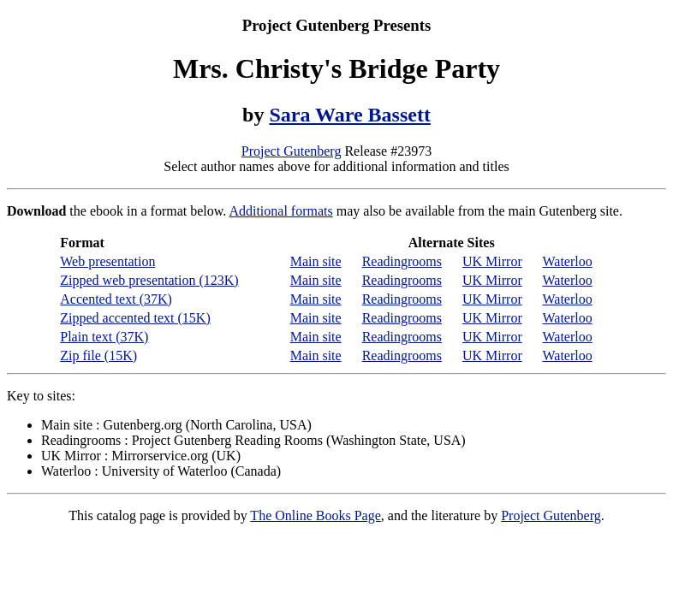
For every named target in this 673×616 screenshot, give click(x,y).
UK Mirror (492, 261)
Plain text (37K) (104, 337)
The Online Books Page (315, 515)
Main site (316, 261)
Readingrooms (402, 261)
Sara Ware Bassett (349, 115)
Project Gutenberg (292, 151)
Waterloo (567, 261)
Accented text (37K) (116, 299)
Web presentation (107, 261)
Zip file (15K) (98, 355)
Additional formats (280, 211)
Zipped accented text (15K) (135, 318)
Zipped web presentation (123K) (149, 280)
